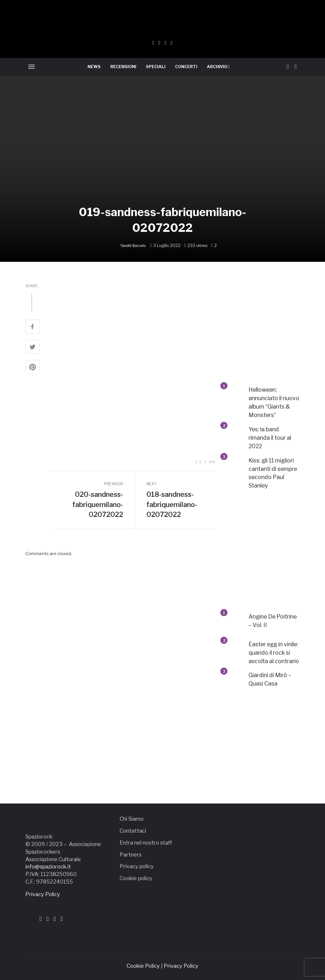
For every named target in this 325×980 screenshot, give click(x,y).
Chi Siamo (132, 819)
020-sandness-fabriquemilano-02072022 (98, 505)
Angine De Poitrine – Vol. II (273, 621)
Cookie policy (136, 878)
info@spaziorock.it (48, 867)
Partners (131, 855)
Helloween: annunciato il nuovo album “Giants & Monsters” (274, 402)
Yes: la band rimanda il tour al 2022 (270, 438)
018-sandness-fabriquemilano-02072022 (172, 505)
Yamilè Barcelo (133, 246)
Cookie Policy (143, 966)
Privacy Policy (43, 894)
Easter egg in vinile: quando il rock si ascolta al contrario (274, 653)
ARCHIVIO (217, 67)
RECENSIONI (123, 67)
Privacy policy (137, 866)
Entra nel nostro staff (146, 843)
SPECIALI (156, 67)
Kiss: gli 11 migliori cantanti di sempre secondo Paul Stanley (273, 473)
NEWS (94, 67)
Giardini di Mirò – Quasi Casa (270, 679)
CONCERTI (186, 67)
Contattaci (133, 831)
